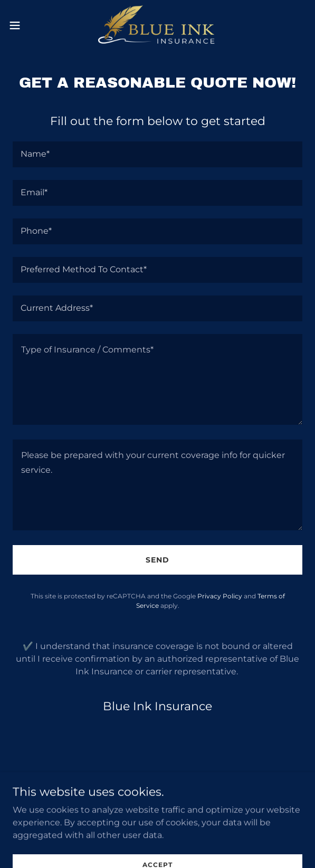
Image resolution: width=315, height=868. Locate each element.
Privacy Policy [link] (220, 596)
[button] (27, 25)
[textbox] (157, 154)
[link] (157, 25)
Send (157, 560)
